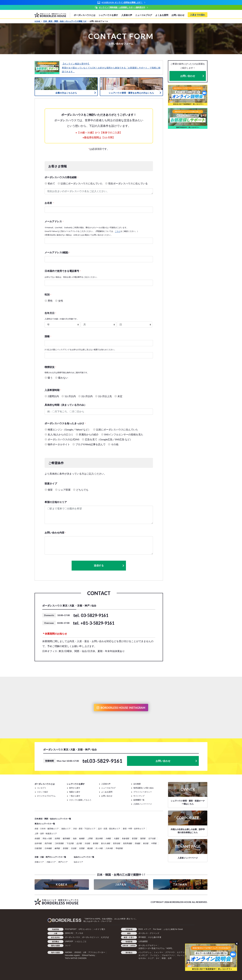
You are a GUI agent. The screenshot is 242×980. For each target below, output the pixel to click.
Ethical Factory (88, 955)
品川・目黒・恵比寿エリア (109, 829)
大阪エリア (51, 862)
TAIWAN (180, 884)
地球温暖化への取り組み (144, 788)
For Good (157, 929)
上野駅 (90, 838)
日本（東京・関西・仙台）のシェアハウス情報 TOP (66, 21)
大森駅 (117, 838)
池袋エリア (66, 829)
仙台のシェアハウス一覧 (84, 857)
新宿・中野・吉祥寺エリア (134, 829)
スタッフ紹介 (43, 792)
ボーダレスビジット (91, 937)
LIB (85, 952)
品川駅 (79, 843)
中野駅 (154, 843)
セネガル (142, 958)
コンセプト (42, 788)
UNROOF (69, 941)
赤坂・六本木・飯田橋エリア (47, 829)
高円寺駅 (48, 843)
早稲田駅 (119, 848)
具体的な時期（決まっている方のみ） (66, 405)
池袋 (75, 838)
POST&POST (71, 929)
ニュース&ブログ (144, 15)
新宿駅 (96, 843)
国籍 (48, 336)
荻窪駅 (135, 838)
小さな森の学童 (155, 937)
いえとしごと (81, 941)
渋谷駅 (88, 843)
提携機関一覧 (139, 800)
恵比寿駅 (99, 838)
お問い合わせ (178, 15)
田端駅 (138, 843)
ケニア (151, 958)
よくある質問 (162, 15)
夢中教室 (142, 937)
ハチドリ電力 (99, 929)
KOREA (62, 884)
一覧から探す (75, 796)
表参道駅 (126, 838)
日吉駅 (74, 848)
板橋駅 (82, 838)
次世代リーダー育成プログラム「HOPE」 (156, 948)
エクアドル (182, 952)
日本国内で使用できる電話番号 (63, 271)
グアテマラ (170, 952)
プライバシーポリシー (143, 792)
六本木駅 (109, 848)
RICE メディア (145, 929)
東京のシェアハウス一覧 (45, 824)
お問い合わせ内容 (55, 533)
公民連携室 (143, 941)
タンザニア (143, 955)
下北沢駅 (70, 843)
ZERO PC (69, 933)
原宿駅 (66, 848)
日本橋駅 (48, 848)
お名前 (49, 203)
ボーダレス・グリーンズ (149, 933)
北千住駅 (152, 838)
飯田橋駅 (67, 838)
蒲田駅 (143, 838)
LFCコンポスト (85, 929)
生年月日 (50, 313)
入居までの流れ (198, 15)
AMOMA (69, 952)
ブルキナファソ (168, 955)
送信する (109, 566)
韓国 (164, 958)
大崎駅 (108, 838)
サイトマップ (139, 796)
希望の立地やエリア (56, 502)
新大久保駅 (106, 843)
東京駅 (146, 843)
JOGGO (78, 952)
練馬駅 (57, 848)
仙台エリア (78, 862)
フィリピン (155, 955)
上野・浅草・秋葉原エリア (46, 834)
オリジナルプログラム (46, 796)
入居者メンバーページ (143, 804)
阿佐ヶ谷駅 (47, 838)
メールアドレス (54, 221)
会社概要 (137, 784)
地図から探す (75, 792)
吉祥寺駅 (38, 843)
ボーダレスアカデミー (148, 945)
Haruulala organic (72, 955)
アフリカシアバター (97, 952)
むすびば (105, 937)
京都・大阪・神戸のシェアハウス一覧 (50, 857)
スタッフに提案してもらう (80, 800)
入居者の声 (127, 15)
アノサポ (79, 933)
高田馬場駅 (128, 843)
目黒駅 (82, 848)
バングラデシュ (145, 952)
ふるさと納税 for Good (173, 929)
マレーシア (182, 955)
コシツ (68, 945)
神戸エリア (63, 862)
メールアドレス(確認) (57, 252)
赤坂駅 (37, 838)
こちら (118, 231)
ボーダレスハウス (73, 937)
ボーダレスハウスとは (85, 15)
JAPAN (121, 884)
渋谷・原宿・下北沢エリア (84, 829)
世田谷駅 (117, 843)
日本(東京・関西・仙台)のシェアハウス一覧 (53, 819)
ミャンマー (158, 952)
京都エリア (39, 862)
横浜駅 (90, 848)
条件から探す (75, 788)
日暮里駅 (38, 848)
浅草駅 (57, 838)
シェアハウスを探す (108, 15)
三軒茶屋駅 (59, 843)
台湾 (170, 958)
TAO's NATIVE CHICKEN (76, 958)
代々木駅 (99, 848)
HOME (38, 21)
